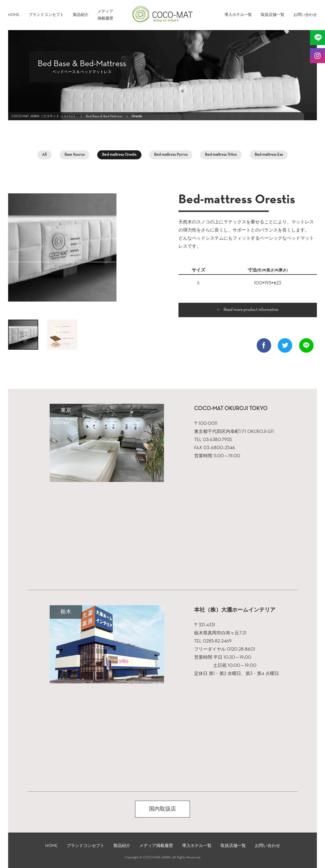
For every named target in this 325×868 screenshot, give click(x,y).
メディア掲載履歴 (105, 15)
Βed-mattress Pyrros (171, 155)
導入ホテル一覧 (238, 15)
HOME (14, 15)
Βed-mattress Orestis (119, 155)
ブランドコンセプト (46, 15)
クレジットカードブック (162, 851)
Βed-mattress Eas (269, 155)
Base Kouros (74, 155)
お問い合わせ (305, 15)
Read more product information (251, 310)
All (44, 155)
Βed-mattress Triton (221, 155)
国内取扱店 (162, 809)
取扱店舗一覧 (273, 15)
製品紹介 (81, 15)
